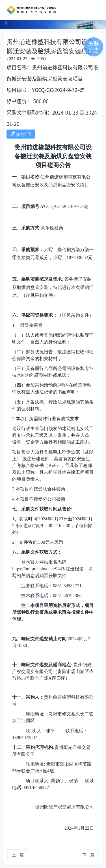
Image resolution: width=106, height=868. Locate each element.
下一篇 (88, 855)
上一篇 (18, 855)
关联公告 (94, 47)
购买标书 (21, 134)
